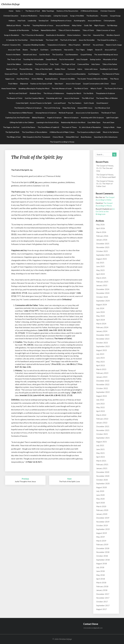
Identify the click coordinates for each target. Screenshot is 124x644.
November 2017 (103, 598)
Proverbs (104, 16)
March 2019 (101, 541)
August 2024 (102, 305)
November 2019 (103, 522)
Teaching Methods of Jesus (43, 25)
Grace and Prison (11, 74)
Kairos (80, 69)
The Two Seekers (75, 103)
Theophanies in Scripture (105, 93)
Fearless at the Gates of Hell (41, 84)
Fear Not (27, 25)
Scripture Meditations (29, 16)
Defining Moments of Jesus (61, 21)
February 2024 (102, 327)
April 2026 (101, 228)
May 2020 (100, 499)
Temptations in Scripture (57, 45)
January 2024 (102, 331)
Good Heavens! (102, 103)
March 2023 (101, 369)
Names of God (12, 69)
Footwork (71, 69)
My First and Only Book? (18, 93)
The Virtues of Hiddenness (54, 93)
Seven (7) (99, 50)
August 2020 (102, 487)
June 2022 (100, 404)
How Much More (23, 79)
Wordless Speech (113, 35)
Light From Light (112, 118)
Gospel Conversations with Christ (96, 84)
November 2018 (103, 552)
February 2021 (102, 464)
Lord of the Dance (28, 127)
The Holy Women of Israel (62, 88)
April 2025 (101, 274)
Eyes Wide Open (94, 122)
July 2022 (100, 400)
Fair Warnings (112, 25)
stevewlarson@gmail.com (93, 628)
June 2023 (100, 358)
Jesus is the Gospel (73, 84)
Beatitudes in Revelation (56, 35)
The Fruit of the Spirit (68, 40)
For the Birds (89, 93)
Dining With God (72, 137)
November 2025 (103, 247)
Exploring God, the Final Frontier (18, 118)
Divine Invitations (74, 35)
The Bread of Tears (108, 113)
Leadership (32, 21)
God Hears (44, 50)
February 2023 (102, 373)
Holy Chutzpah (82, 59)
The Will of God (88, 98)
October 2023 (102, 343)
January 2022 (102, 423)
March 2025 (101, 278)
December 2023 (103, 335)
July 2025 (100, 263)
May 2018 (100, 575)
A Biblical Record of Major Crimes (62, 132)
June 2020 (100, 495)
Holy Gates (96, 64)
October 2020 (102, 480)
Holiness (12, 21)
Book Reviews (86, 137)
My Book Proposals (66, 113)
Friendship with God (54, 98)
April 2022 (101, 411)
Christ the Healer (37, 40)
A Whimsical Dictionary (89, 11)
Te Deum (35, 30)
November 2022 (103, 384)
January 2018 (102, 590)
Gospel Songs (115, 16)
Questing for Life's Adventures (106, 137)
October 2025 (102, 251)
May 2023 (100, 362)
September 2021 (103, 438)
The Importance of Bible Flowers (21, 113)
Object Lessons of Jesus (106, 30)
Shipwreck (24, 84)
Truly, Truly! (54, 64)
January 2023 (102, 377)
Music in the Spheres (111, 132)
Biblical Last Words (14, 25)
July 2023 (100, 354)
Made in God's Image (114, 45)
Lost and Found (60, 103)
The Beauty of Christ (14, 98)
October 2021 (102, 434)
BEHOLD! (87, 45)
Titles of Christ (88, 30)
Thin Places (114, 79)
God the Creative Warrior (34, 98)
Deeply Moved (51, 59)
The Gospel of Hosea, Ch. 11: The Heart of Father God (105, 184)
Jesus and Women (63, 25)
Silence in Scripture (71, 118)
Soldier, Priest (60, 69)
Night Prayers (100, 25)
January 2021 (102, 468)
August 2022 (102, 396)
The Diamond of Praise (111, 74)
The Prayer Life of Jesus (113, 88)
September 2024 (103, 301)
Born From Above (27, 74)
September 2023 (103, 346)
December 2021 (103, 426)
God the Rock (44, 54)
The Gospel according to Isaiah (89, 132)
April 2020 (101, 503)
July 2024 (100, 308)
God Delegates (94, 74)
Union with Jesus (91, 69)
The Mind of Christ (81, 88)
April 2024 (101, 320)
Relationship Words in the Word (73, 122)
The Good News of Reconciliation (35, 132)
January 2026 (102, 240)
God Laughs (28, 64)
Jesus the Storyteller (87, 40)
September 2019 (103, 529)
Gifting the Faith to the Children (22, 122)
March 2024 (101, 324)
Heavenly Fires (99, 35)
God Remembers (72, 54)
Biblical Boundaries (56, 74)
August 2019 (102, 533)
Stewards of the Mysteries (19, 30)
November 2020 (103, 476)
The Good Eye (58, 54)
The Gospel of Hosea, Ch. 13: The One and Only (105, 168)
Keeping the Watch (74, 93)
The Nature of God (33, 11)
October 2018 (102, 556)
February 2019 (102, 544)
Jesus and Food (110, 50)
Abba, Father (77, 25)
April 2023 (101, 365)
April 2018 (101, 579)
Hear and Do (69, 50)
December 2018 (103, 548)
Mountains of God (110, 59)
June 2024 (100, 312)
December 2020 (103, 472)
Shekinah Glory (35, 93)
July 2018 (100, 567)
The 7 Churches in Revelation (33, 35)
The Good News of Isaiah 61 (48, 127)
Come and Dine (83, 64)
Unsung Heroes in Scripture (46, 113)
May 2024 (100, 316)
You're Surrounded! (67, 59)
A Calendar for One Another (17, 40)
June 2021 (100, 449)
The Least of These (69, 127)
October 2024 (102, 297)
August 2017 (102, 609)
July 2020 (100, 491)
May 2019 (100, 537)
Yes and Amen (98, 45)
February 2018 (102, 586)
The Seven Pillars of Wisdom (107, 98)
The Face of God (41, 64)
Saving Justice (95, 59)
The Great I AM (52, 40)
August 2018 (102, 563)
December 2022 (103, 381)
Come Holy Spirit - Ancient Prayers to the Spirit (34, 103)
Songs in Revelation (12, 35)
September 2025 (103, 255)
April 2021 (101, 457)
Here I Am (87, 35)
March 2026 (101, 232)
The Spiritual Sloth (12, 132)
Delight (90, 50)
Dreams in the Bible (68, 79)
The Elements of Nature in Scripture (28, 108)
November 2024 (103, 293)
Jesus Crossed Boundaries (76, 74)
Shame (25, 50)
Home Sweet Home (9, 88)
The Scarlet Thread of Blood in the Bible (92, 79)
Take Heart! (59, 84)
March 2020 (101, 506)
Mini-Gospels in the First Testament (37, 137)
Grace (113, 84)
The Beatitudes (92, 16)
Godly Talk (88, 25)
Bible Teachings (48, 11)
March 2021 (101, 461)
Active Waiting (37, 79)
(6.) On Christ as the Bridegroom (105, 211)
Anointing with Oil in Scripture (92, 118)
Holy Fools (22, 21)
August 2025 (102, 259)
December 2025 (103, 244)
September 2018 (103, 560)
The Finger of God (68, 64)
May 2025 (100, 270)
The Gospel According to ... (107, 40)
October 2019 (102, 525)
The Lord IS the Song (52, 108)
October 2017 (102, 602)
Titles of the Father (110, 64)
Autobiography (80, 21)
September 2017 (103, 605)
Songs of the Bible (77, 16)
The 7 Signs (80, 50)
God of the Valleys (14, 64)
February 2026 (102, 236)
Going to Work (109, 127)
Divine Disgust (41, 74)
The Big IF (34, 50)
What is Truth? (96, 88)
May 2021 (100, 453)
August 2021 (102, 442)
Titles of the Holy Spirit (44, 69)
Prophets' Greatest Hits (12, 45)
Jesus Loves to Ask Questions (87, 113)
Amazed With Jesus (85, 108)
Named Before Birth (48, 30)
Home (11, 11)
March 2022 (101, 415)
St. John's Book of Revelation (90, 127)
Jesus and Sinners (94, 21)
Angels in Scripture (54, 118)
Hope (119, 127)
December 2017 (103, 594)
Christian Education (11, 16)
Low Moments (56, 50)
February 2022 (102, 419)
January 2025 (102, 285)
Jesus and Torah (14, 50)
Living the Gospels (61, 16)
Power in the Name (13, 54)
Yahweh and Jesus (30, 54)
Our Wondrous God (102, 108)
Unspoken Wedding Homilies (34, 45)
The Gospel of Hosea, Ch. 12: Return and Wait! (106, 176)
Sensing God (43, 21)
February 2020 (102, 510)
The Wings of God (14, 137)
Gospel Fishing (86, 54)
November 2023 (103, 339)
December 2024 (103, 289)
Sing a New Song (69, 108)
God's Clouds (89, 103)
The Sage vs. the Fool (11, 127)
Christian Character (108, 11)
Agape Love (10, 79)
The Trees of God (14, 59)
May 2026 (100, 225)
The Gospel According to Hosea (62, 142)
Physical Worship (26, 69)
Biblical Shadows (38, 118)
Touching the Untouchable (33, 59)
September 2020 (103, 483)
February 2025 (102, 282)
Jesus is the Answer (72, 98)
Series (18, 11)
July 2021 (100, 445)
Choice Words (58, 137)
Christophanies (109, 21)
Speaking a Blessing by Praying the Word (34, 88)
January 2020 (102, 514)
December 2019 (103, 518)
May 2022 (100, 407)
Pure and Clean (109, 122)
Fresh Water (13, 84)
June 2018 (100, 571)
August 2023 (102, 350)
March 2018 (101, 583)
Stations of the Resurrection (67, 11)
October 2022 (102, 388)
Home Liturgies (45, 16)
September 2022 (103, 392)
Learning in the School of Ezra (48, 122)
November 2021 (103, 430)
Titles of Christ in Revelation (69, 30)
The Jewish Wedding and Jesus (106, 54)
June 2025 (100, 266)
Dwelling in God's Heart (109, 69)
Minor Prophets (75, 45)
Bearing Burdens (51, 79)
